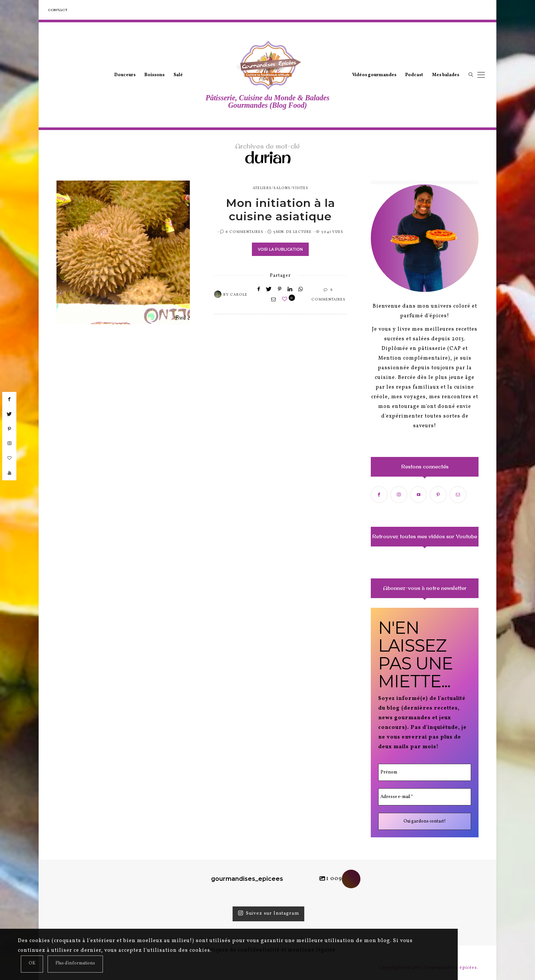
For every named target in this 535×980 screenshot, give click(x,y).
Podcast (414, 75)
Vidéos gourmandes (374, 75)
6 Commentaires (244, 232)
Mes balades (446, 75)
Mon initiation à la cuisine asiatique (281, 210)
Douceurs (125, 75)
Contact (58, 10)
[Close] (32, 964)
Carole (239, 295)
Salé (178, 75)
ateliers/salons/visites (281, 188)
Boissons (155, 75)
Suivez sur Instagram (268, 914)
